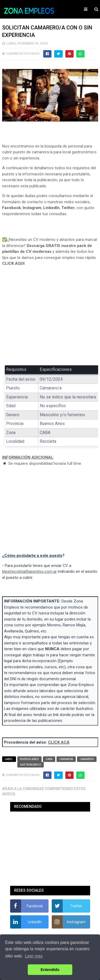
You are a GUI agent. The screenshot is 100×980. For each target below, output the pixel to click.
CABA (49, 759)
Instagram (32, 208)
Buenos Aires (29, 759)
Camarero (87, 759)
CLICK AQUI (13, 263)
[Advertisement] (50, 320)
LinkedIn (51, 208)
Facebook (11, 208)
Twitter (68, 208)
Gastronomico (31, 765)
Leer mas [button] (34, 956)
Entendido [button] (50, 970)
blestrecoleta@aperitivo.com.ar (29, 571)
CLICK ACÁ (59, 742)
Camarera (66, 759)
